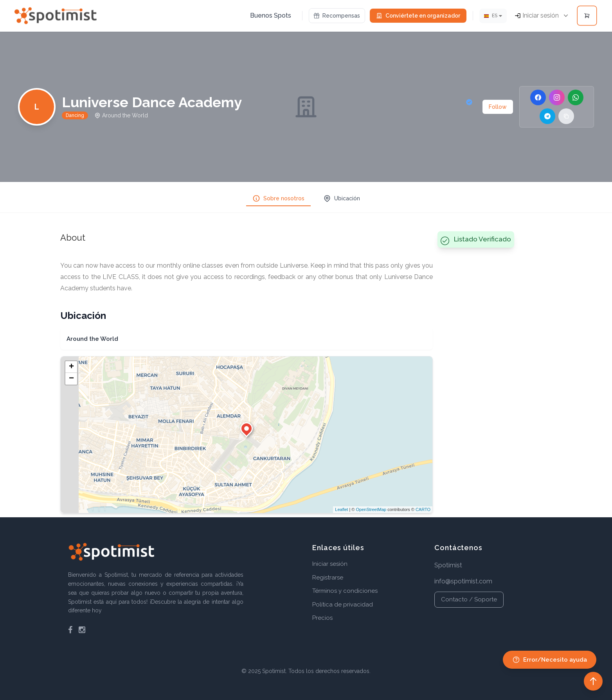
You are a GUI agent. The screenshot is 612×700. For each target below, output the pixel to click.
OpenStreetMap (371, 509)
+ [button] (71, 367)
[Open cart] (587, 16)
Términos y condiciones (345, 591)
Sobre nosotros (278, 198)
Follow (498, 107)
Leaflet (341, 509)
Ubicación (342, 198)
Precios (322, 618)
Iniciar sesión (330, 564)
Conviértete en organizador (418, 16)
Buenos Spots (271, 15)
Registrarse (328, 578)
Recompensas (337, 16)
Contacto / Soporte (469, 599)
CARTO (423, 509)
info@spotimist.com (463, 581)
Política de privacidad (343, 605)
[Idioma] (493, 16)
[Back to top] (593, 681)
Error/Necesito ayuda (550, 660)
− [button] (71, 379)
